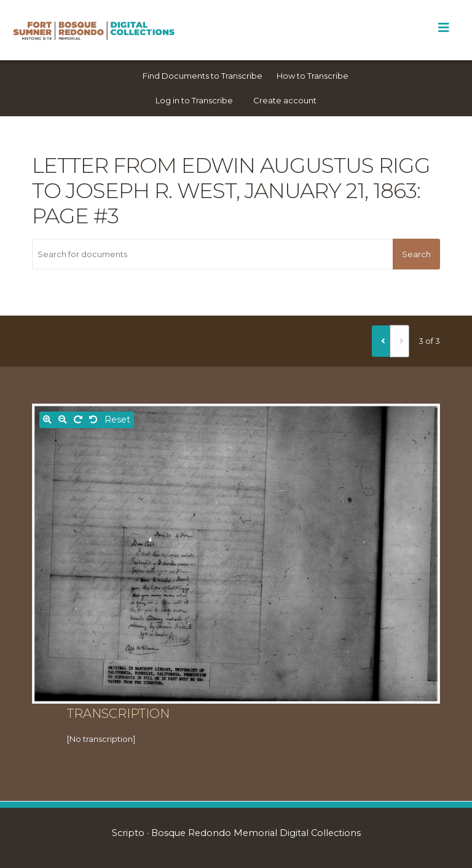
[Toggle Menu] (443, 28)
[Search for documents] (212, 254)
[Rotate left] (93, 420)
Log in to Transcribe (194, 100)
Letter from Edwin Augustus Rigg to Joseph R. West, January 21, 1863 (231, 178)
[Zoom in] (47, 420)
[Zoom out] (63, 420)
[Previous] (381, 341)
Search (416, 254)
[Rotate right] (78, 420)
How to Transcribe (313, 76)
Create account (285, 100)
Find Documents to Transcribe (203, 76)
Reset (117, 420)
